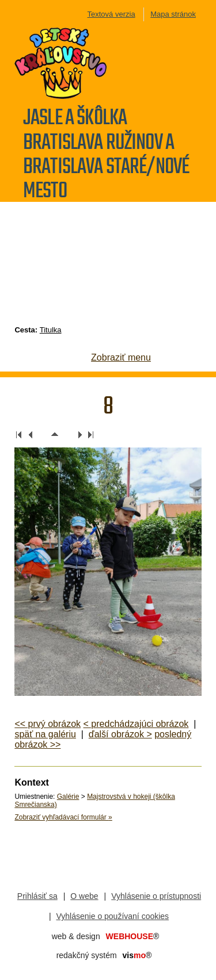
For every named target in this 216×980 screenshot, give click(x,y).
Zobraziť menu (121, 357)
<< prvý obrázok (48, 724)
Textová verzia (111, 14)
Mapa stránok (173, 14)
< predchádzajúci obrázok (136, 724)
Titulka (51, 330)
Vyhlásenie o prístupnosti (156, 896)
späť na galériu (45, 734)
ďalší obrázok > (120, 734)
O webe (84, 896)
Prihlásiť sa (37, 896)
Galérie (68, 797)
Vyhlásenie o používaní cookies (113, 916)
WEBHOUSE (133, 936)
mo (137, 955)
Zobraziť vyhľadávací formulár (63, 817)
